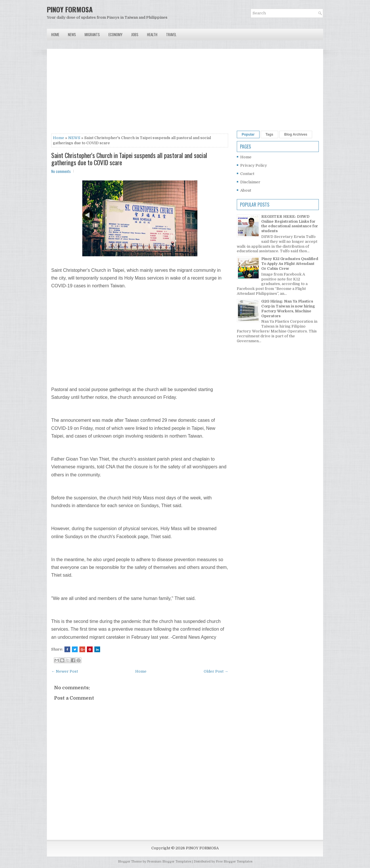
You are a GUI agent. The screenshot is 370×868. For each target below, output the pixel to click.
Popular (248, 134)
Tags (269, 134)
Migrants (92, 34)
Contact (247, 174)
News (72, 34)
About (246, 190)
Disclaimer (250, 182)
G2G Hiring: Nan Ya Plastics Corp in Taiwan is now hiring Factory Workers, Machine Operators (288, 309)
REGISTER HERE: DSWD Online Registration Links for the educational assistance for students (290, 224)
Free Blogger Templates (234, 862)
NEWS (74, 138)
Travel (171, 34)
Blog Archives (296, 134)
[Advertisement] (140, 93)
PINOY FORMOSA (70, 9)
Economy (116, 34)
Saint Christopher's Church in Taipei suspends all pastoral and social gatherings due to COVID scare (129, 159)
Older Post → (216, 671)
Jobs (135, 34)
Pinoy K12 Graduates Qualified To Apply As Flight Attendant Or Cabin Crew (290, 264)
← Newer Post (65, 671)
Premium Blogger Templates (169, 862)
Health (152, 34)
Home (55, 34)
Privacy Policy (254, 165)
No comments (61, 171)
